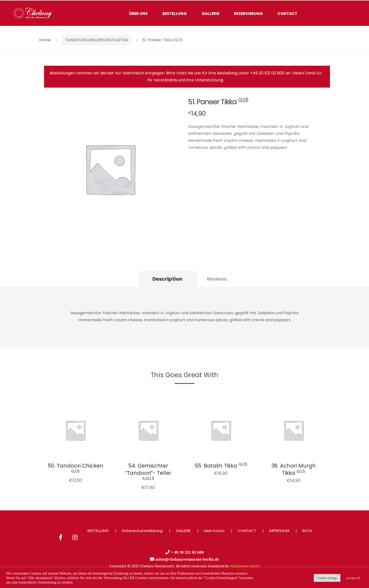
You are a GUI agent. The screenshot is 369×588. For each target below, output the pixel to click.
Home (45, 40)
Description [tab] (167, 279)
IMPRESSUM (279, 531)
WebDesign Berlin (245, 566)
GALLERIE (210, 14)
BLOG (307, 531)
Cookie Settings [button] (327, 578)
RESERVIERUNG (248, 14)
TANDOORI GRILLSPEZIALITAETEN (96, 40)
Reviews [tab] (217, 279)
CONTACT (287, 14)
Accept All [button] (353, 578)
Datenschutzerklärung (142, 531)
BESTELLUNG (175, 14)
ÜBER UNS (138, 14)
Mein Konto (214, 531)
